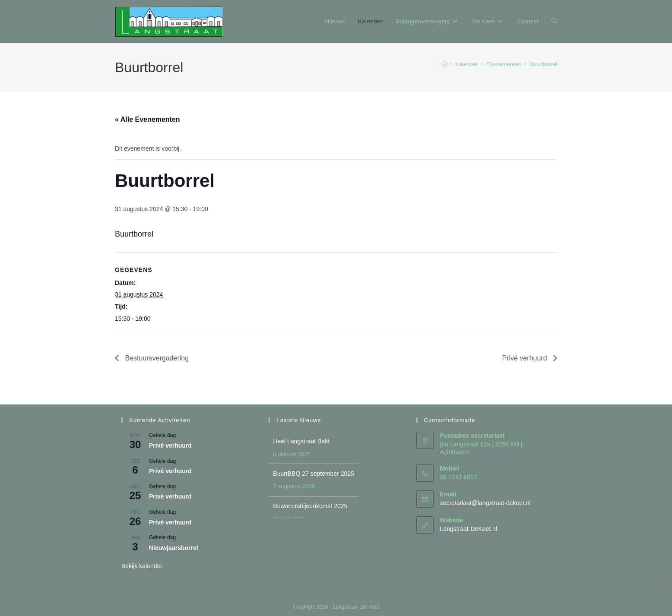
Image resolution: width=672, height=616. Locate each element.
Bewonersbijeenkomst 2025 (310, 506)
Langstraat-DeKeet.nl (469, 529)
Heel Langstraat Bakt (301, 441)
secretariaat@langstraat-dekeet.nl (485, 503)
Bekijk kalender (142, 566)
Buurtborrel (543, 64)
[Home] (444, 64)
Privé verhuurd (526, 358)
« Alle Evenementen (147, 119)
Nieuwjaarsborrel (174, 548)
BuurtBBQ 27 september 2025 (314, 474)
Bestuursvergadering (156, 358)
